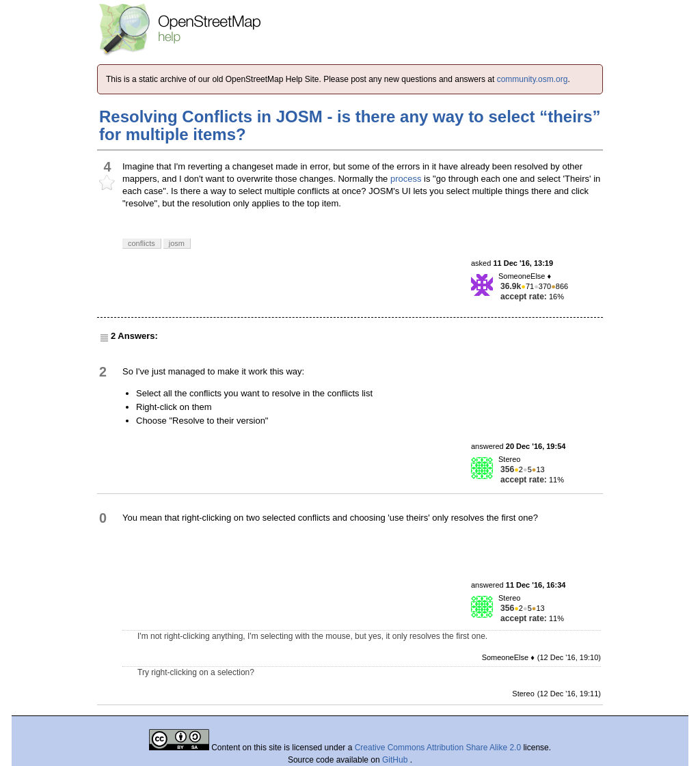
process (406, 179)
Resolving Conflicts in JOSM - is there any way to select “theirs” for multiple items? (350, 125)
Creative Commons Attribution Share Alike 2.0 (438, 748)
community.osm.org (533, 79)
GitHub (396, 760)
